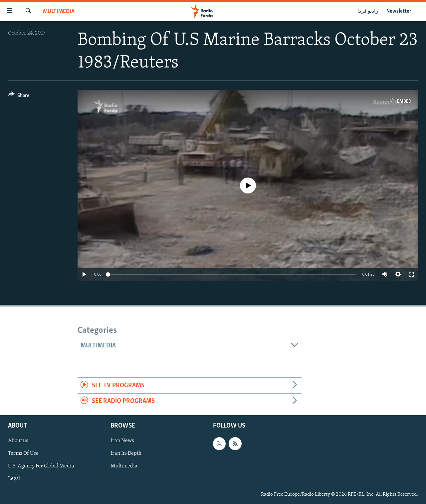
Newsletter (399, 11)
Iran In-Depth (126, 454)
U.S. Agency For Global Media (41, 466)
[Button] (19, 97)
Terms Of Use (23, 454)
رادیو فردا (368, 11)
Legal (14, 479)
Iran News (122, 441)
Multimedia (59, 11)
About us (18, 441)
